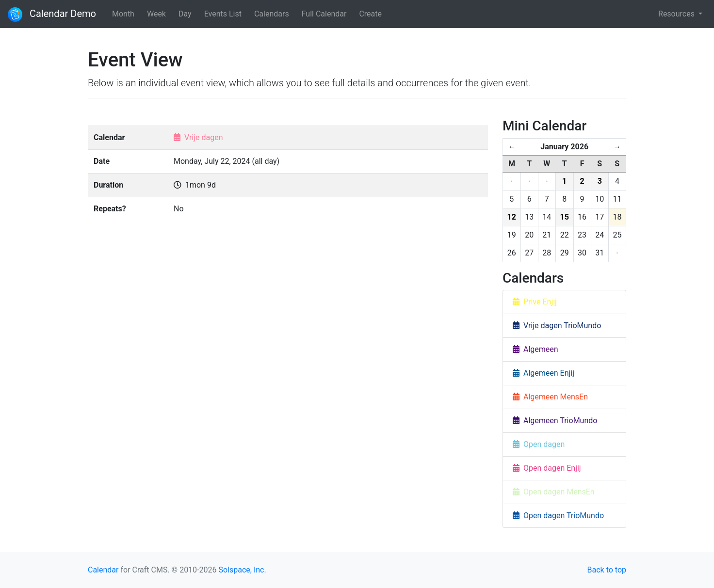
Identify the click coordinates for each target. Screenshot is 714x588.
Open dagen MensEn (554, 492)
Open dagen (539, 444)
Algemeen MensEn (550, 397)
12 (512, 217)
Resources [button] (677, 14)
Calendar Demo (52, 15)
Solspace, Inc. (242, 570)
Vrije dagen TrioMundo (557, 326)
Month (123, 14)
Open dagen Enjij (547, 468)
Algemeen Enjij (544, 373)
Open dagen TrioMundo (558, 516)
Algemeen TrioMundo (555, 421)
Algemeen (535, 349)
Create (370, 14)
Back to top (607, 570)
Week (156, 14)
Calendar (103, 570)
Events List (223, 14)
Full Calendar (324, 14)
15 (565, 217)
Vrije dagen (204, 137)
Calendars (272, 14)
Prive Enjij (535, 302)
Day (185, 14)
